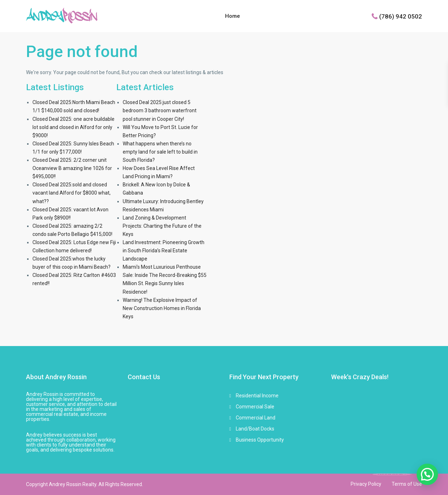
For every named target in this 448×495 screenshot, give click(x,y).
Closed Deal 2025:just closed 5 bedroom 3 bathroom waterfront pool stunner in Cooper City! (160, 110)
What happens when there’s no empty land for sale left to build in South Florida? (160, 152)
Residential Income (257, 396)
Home (233, 16)
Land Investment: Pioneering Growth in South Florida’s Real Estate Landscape (164, 251)
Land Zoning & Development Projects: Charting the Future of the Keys (162, 226)
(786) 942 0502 (401, 16)
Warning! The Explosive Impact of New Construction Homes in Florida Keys (162, 308)
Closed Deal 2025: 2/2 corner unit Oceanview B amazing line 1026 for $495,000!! (72, 168)
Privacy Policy (366, 484)
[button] (427, 474)
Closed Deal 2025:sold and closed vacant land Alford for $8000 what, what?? (72, 193)
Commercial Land (256, 418)
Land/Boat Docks (255, 429)
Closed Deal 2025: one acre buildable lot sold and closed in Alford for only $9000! (73, 127)
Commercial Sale (255, 407)
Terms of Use (407, 484)
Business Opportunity (260, 440)
